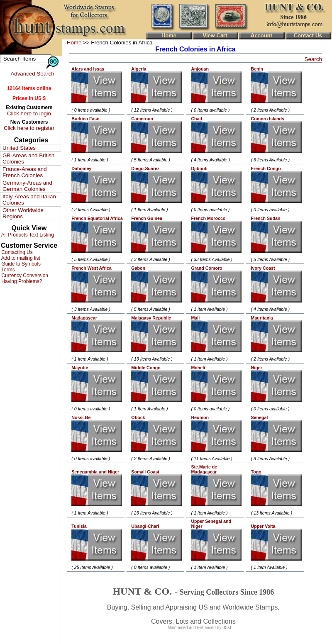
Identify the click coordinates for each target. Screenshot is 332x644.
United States (19, 148)
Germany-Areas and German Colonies (27, 186)
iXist (227, 628)
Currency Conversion (24, 276)
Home (74, 43)
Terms (7, 270)
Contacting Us (16, 252)
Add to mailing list (20, 258)
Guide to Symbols (20, 264)
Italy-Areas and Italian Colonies (29, 200)
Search (313, 59)
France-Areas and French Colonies (25, 172)
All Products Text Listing (27, 235)
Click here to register (29, 128)
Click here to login (29, 113)
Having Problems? (21, 281)
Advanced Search (32, 74)
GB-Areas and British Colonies (28, 159)
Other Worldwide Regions (23, 213)
